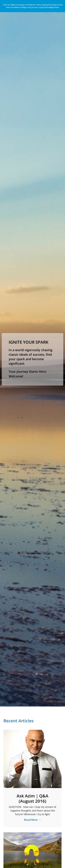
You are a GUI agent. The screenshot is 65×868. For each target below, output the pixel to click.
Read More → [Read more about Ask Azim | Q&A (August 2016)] (33, 820)
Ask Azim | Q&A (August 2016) (32, 798)
